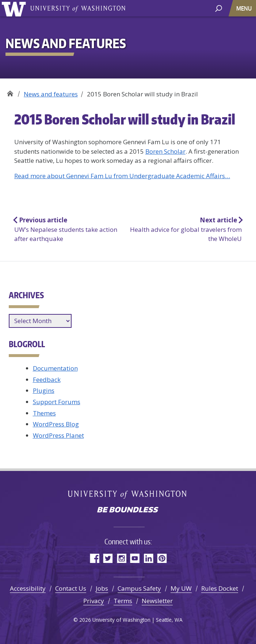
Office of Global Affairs (10, 91)
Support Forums (57, 402)
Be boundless (128, 510)
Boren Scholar (165, 151)
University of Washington (15, 8)
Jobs (102, 588)
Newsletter (157, 601)
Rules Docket (220, 588)
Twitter (108, 558)
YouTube (135, 558)
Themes (44, 413)
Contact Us (71, 588)
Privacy (94, 601)
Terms (123, 601)
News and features (51, 94)
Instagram (121, 558)
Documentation (55, 368)
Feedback (47, 379)
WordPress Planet (58, 435)
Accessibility (28, 588)
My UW (181, 588)
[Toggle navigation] (245, 8)
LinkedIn (148, 558)
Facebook (94, 558)
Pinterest (162, 558)
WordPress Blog (56, 424)
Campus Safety (139, 588)
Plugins (44, 390)
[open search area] (219, 8)
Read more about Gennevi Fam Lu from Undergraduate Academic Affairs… (122, 176)
